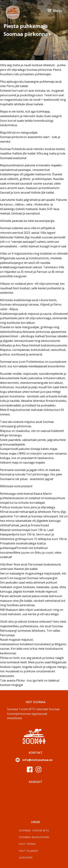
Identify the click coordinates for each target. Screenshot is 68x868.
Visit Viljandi (29, 851)
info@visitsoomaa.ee (38, 760)
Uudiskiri (26, 857)
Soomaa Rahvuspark (34, 837)
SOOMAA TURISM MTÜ (34, 830)
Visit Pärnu (27, 844)
